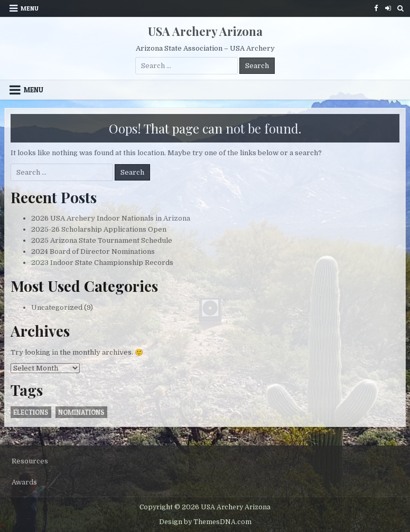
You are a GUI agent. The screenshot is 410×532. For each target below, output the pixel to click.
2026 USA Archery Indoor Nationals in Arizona (111, 218)
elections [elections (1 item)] (31, 412)
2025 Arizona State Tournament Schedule (102, 240)
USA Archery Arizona (205, 31)
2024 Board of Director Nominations (93, 251)
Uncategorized (57, 307)
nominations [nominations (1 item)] (81, 412)
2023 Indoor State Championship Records (102, 263)
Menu (30, 8)
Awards (24, 482)
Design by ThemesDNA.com (205, 522)
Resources (30, 461)
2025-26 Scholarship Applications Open (99, 229)
